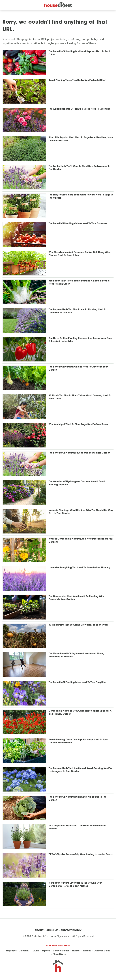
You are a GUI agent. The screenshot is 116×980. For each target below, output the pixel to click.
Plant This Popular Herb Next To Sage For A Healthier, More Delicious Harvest (81, 139)
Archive (52, 930)
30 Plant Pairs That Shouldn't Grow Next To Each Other (78, 625)
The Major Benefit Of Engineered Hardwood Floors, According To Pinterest (76, 655)
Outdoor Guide (102, 951)
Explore (46, 951)
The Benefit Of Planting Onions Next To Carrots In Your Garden (78, 369)
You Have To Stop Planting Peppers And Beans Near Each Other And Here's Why (80, 340)
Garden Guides (61, 951)
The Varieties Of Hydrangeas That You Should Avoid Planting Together (77, 483)
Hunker (76, 951)
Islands (87, 951)
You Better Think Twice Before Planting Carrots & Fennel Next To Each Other (79, 282)
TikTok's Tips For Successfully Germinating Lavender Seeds (81, 854)
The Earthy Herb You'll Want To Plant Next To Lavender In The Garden (79, 168)
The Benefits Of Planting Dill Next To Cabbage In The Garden (77, 799)
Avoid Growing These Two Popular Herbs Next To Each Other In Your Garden (78, 741)
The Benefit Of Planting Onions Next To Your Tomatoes (78, 224)
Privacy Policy (71, 930)
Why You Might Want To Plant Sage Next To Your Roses (78, 424)
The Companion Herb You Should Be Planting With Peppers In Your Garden (76, 598)
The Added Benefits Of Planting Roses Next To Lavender (79, 109)
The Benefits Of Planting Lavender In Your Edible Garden (79, 453)
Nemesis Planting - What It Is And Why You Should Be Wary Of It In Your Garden (81, 512)
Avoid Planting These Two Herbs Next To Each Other (77, 80)
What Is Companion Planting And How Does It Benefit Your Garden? (81, 541)
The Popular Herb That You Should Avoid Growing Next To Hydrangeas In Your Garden (80, 770)
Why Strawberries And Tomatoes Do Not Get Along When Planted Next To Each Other (80, 254)
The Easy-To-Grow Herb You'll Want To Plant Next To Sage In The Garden (81, 196)
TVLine (35, 951)
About (39, 930)
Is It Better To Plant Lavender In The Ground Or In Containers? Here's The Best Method (75, 885)
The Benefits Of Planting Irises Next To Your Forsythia (77, 682)
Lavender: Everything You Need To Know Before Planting (79, 568)
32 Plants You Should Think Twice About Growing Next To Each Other (80, 397)
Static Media (38, 936)
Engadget (11, 951)
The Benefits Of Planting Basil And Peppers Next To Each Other (79, 53)
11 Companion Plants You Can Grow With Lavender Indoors (77, 827)
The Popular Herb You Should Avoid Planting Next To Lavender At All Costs (77, 311)
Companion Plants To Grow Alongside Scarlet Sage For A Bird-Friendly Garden (80, 713)
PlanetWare (59, 954)
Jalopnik (24, 951)
